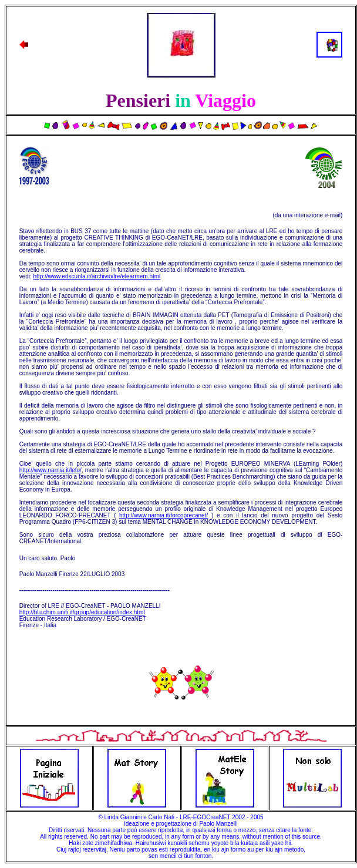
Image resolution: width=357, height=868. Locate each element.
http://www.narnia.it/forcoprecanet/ (164, 515)
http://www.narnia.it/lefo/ (50, 470)
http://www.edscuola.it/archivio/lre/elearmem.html (97, 276)
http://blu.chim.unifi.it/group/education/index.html (82, 612)
